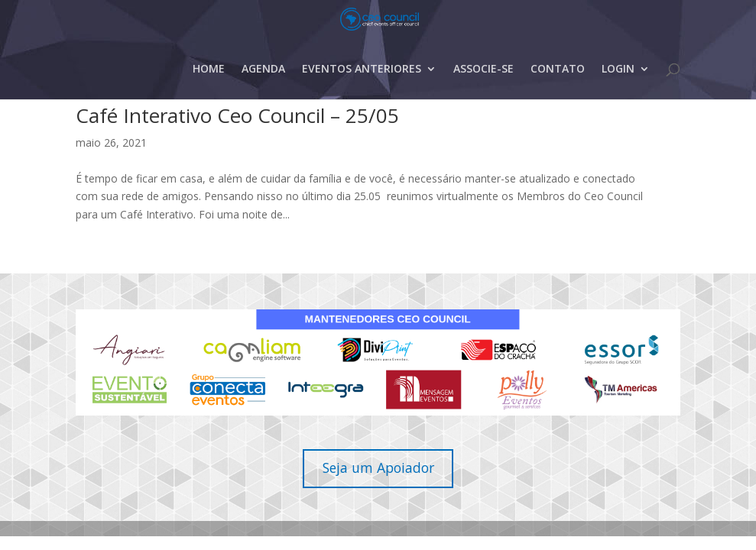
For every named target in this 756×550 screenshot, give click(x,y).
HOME (209, 91)
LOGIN (618, 91)
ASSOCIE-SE (483, 91)
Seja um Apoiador (378, 467)
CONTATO (558, 91)
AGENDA (263, 91)
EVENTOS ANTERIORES (362, 91)
